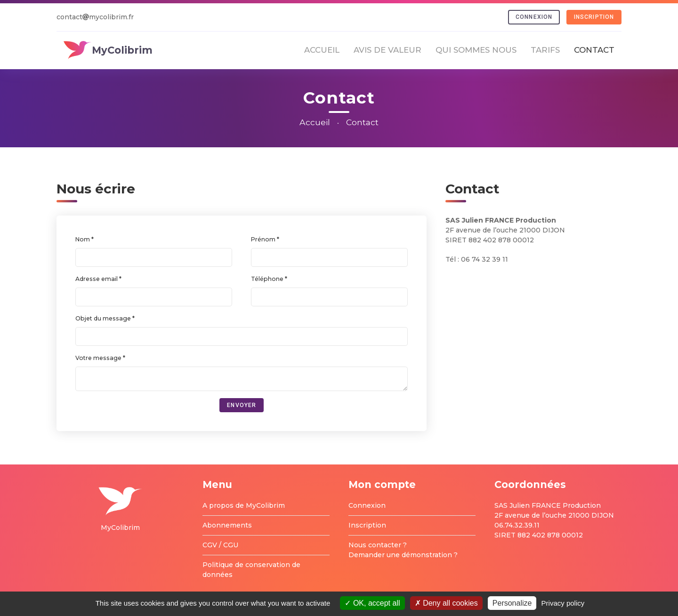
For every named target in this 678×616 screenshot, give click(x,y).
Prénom (264, 239)
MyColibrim (108, 50)
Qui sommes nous (476, 50)
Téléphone (268, 279)
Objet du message (104, 318)
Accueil (322, 50)
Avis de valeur (387, 50)
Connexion (534, 17)
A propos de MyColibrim (244, 505)
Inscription (594, 17)
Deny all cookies (446, 603)
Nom (83, 239)
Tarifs (545, 50)
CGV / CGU (220, 545)
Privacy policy (563, 603)
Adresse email (97, 279)
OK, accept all (372, 603)
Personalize (512, 603)
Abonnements (227, 525)
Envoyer (242, 405)
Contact (594, 50)
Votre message (99, 358)
